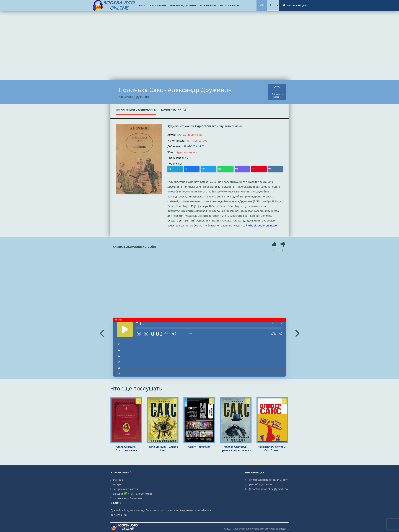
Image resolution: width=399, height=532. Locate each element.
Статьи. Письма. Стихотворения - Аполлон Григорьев (126, 447)
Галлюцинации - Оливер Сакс (163, 447)
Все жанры (208, 5)
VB (200, 169)
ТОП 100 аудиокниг (183, 5)
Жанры (117, 483)
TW (185, 169)
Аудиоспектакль (206, 126)
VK (214, 169)
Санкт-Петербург (199, 446)
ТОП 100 (118, 479)
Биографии (158, 5)
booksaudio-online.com (265, 225)
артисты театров (197, 140)
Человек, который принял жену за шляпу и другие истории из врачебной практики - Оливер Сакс (236, 447)
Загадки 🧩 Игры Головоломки (132, 493)
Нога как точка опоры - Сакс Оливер (272, 447)
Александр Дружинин (191, 135)
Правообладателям (260, 483)
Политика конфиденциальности (268, 479)
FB (178, 169)
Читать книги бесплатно (128, 497)
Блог (142, 5)
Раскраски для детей (126, 488)
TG (171, 169)
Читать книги (229, 5)
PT (207, 169)
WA (193, 169)
